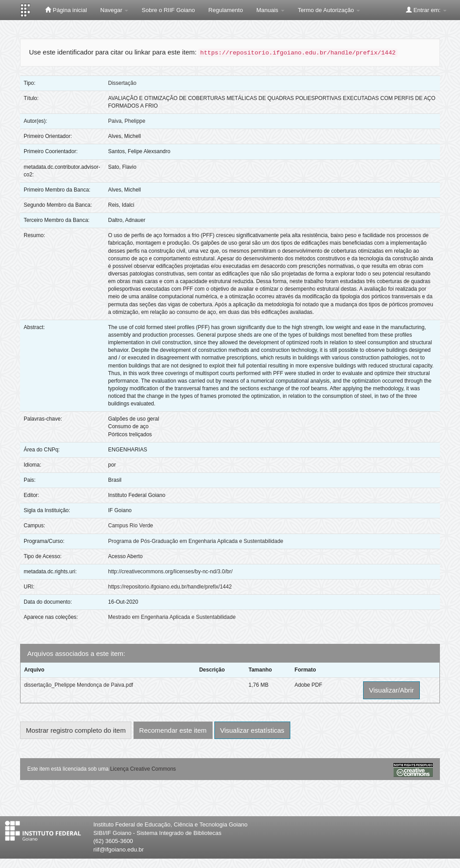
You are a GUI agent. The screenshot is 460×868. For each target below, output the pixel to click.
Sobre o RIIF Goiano (168, 10)
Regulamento (226, 10)
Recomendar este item (173, 730)
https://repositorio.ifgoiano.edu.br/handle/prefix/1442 (170, 587)
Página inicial (66, 10)
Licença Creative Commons (143, 769)
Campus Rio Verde (131, 526)
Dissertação (122, 83)
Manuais (270, 10)
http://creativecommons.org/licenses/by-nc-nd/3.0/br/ (170, 572)
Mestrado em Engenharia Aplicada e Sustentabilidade (172, 617)
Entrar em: (426, 10)
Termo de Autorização (329, 10)
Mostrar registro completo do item (76, 730)
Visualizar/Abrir (391, 690)
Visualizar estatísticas (252, 730)
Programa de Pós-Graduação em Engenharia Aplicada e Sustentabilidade (196, 541)
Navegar (115, 10)
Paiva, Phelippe (127, 121)
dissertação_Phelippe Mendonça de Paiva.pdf (79, 685)
